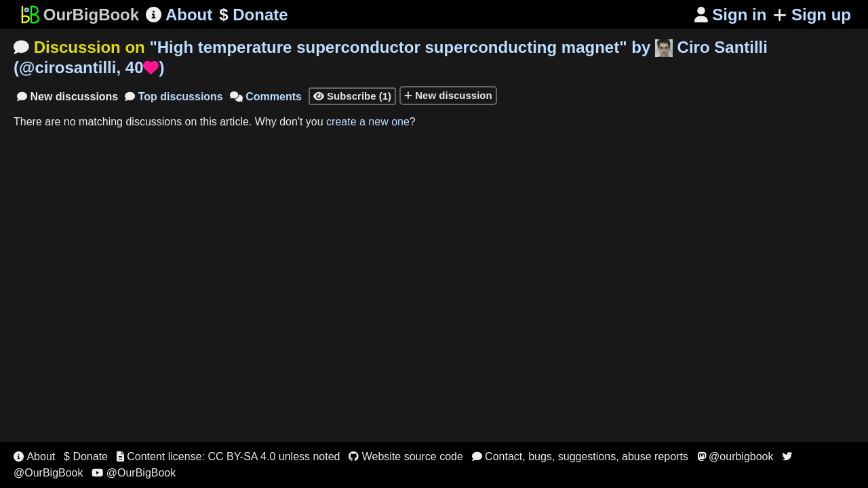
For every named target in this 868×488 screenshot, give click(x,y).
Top (174, 97)
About (179, 15)
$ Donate (86, 456)
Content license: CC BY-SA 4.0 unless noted (229, 456)
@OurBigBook (134, 473)
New (67, 97)
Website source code (406, 456)
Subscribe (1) (352, 96)
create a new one (368, 122)
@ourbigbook (735, 456)
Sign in (731, 15)
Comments (266, 97)
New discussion (448, 95)
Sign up (812, 15)
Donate (253, 15)
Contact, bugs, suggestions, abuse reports (580, 456)
